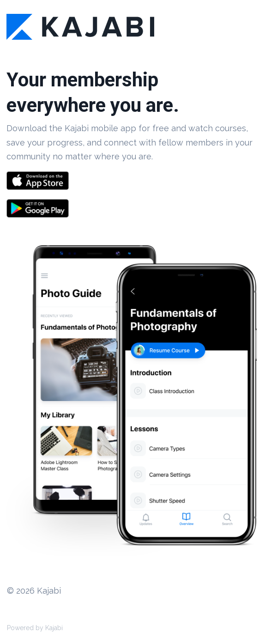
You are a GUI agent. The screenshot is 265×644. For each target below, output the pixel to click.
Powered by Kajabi (35, 628)
